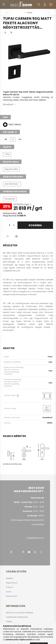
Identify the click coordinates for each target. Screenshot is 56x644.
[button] (7, 236)
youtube (29, 552)
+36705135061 (38, 525)
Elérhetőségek (12, 630)
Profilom (10, 587)
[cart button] (51, 4)
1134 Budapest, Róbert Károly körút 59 (27, 520)
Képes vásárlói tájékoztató (18, 635)
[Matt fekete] (5, 124)
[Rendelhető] (10, 199)
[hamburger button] (4, 4)
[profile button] (45, 4)
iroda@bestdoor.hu (35, 538)
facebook (11, 552)
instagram (35, 552)
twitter (17, 552)
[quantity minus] (5, 225)
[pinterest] (11, 33)
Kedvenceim (12, 596)
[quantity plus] (14, 225)
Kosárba (35, 225)
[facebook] (5, 33)
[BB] (6, 139)
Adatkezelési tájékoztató (17, 617)
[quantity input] (9, 225)
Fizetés (9, 622)
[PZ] (13, 139)
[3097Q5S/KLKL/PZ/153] (12, 184)
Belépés (9, 578)
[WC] (20, 139)
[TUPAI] (7, 154)
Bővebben (8, 104)
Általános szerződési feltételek (19, 613)
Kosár (9, 592)
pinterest (23, 552)
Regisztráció (12, 583)
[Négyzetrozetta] (11, 169)
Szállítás (10, 626)
